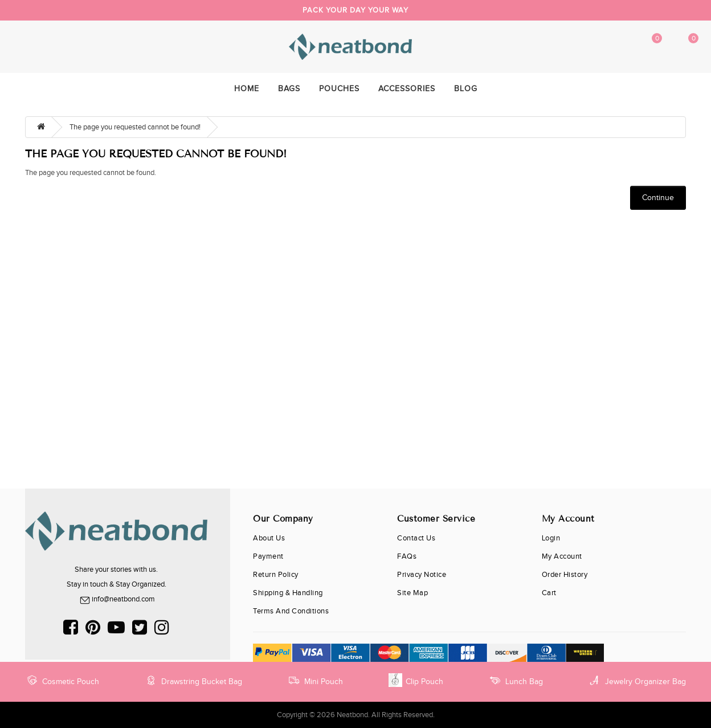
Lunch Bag (516, 680)
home (247, 89)
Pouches (339, 89)
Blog (466, 89)
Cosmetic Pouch (62, 680)
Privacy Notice (422, 575)
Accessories (407, 89)
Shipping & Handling (288, 593)
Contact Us (416, 538)
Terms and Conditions (291, 611)
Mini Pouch (315, 680)
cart (549, 593)
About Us (269, 538)
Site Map (412, 593)
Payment (268, 556)
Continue (658, 198)
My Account (612, 47)
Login (551, 538)
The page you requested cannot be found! (135, 127)
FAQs (407, 556)
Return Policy (276, 575)
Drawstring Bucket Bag (193, 680)
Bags (289, 89)
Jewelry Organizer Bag (637, 680)
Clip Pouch (416, 680)
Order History (565, 575)
